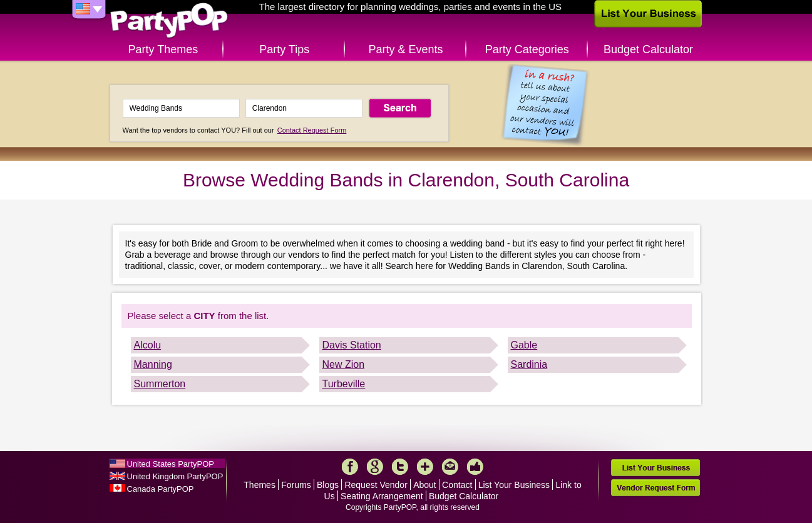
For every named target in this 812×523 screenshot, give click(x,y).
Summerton (160, 384)
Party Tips (284, 49)
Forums (296, 485)
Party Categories (527, 49)
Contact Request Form (312, 130)
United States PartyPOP (171, 464)
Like (475, 467)
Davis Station (352, 345)
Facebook (350, 467)
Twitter (400, 467)
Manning (153, 364)
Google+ (375, 467)
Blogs (328, 485)
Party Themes (163, 49)
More (425, 467)
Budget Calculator (648, 49)
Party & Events (405, 49)
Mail (450, 467)
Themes (260, 485)
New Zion (344, 364)
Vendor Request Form (655, 488)
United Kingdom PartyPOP (175, 476)
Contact (457, 485)
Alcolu (148, 345)
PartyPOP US (169, 21)
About (425, 485)
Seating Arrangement (382, 496)
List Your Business (514, 485)
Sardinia (529, 364)
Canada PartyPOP (161, 489)
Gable (524, 345)
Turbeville (344, 384)
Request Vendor (376, 485)
